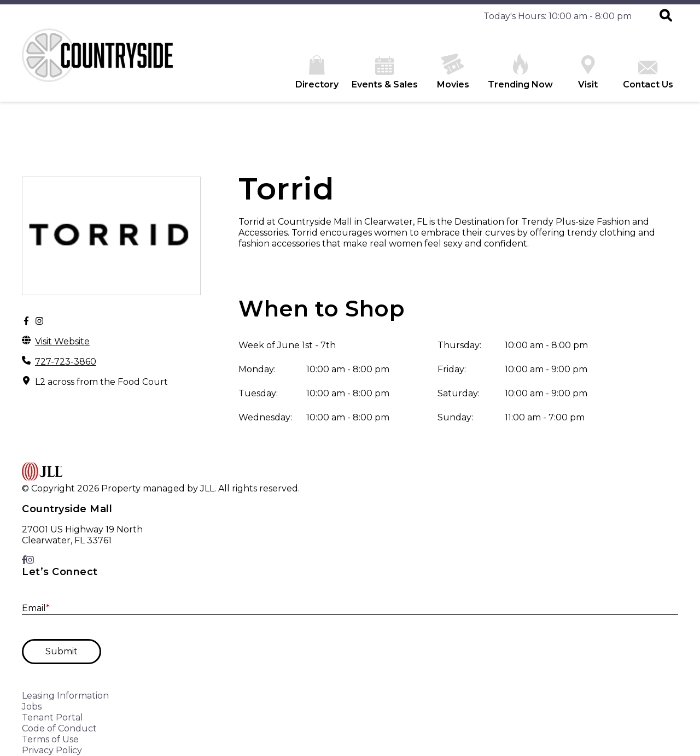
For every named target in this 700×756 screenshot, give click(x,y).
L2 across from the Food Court (101, 382)
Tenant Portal (52, 717)
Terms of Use (50, 739)
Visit (588, 72)
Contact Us (648, 75)
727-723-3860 (66, 362)
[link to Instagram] (30, 560)
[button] (666, 16)
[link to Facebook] (24, 560)
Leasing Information (65, 696)
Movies (453, 72)
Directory (317, 72)
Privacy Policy (52, 750)
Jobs (32, 707)
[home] (104, 65)
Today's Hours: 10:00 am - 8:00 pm (558, 16)
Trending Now (520, 72)
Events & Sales (385, 73)
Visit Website (62, 341)
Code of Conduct (59, 728)
